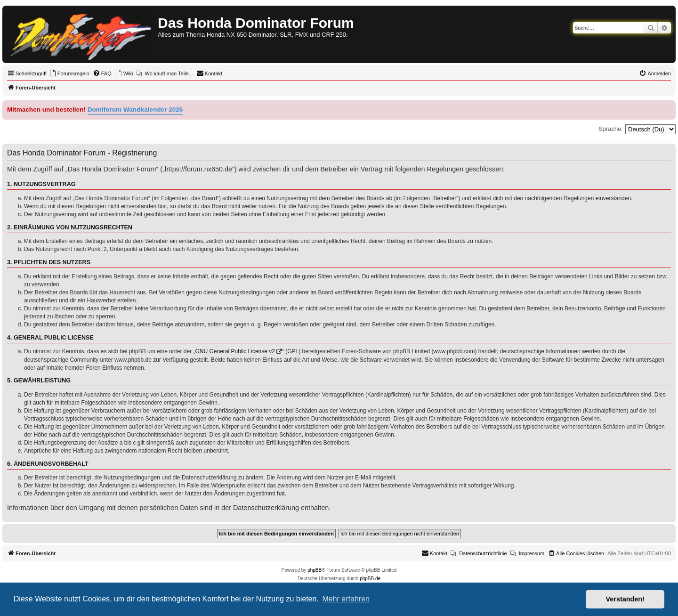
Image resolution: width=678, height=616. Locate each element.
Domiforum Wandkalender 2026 (135, 109)
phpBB (315, 570)
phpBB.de (370, 579)
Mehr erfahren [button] (346, 599)
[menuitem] (69, 73)
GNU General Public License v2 (235, 351)
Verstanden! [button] (625, 599)
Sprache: (611, 129)
